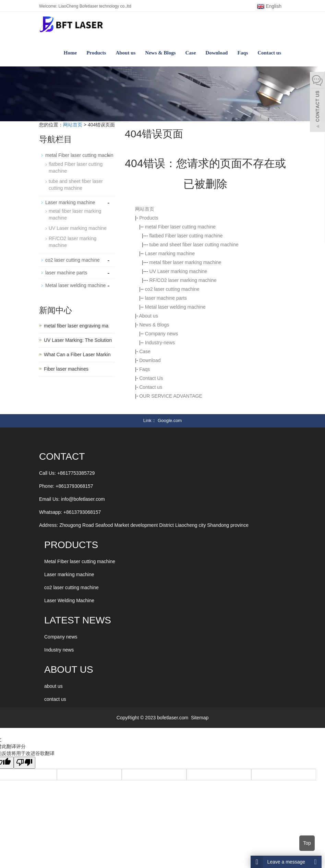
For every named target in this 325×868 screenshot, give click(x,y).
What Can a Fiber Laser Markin (77, 354)
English (269, 6)
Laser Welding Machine (69, 600)
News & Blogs (160, 53)
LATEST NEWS (78, 620)
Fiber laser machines (66, 369)
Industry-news (160, 343)
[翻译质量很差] (25, 763)
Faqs (243, 53)
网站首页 (73, 125)
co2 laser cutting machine (172, 289)
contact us (55, 699)
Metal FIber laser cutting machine (80, 561)
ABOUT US (69, 669)
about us (53, 686)
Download (216, 53)
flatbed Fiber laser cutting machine (186, 236)
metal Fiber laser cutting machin (79, 155)
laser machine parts (166, 298)
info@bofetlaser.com (83, 499)
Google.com (170, 420)
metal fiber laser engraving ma (76, 325)
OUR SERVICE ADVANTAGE (171, 396)
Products (96, 53)
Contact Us (151, 378)
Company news (162, 334)
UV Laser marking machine (178, 271)
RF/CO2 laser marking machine (183, 280)
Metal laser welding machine (175, 307)
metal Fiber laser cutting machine (180, 227)
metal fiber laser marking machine (185, 262)
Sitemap (200, 718)
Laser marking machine (170, 253)
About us (125, 53)
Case (191, 53)
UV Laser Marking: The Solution (78, 340)
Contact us (269, 53)
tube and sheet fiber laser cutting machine (194, 245)
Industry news (59, 650)
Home (70, 53)
